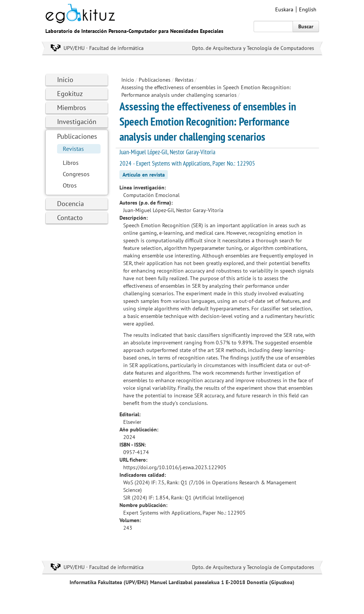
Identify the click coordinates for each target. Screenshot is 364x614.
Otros (70, 185)
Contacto (70, 218)
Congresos (76, 174)
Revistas (73, 149)
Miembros (72, 108)
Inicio (65, 80)
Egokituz (70, 94)
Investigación (77, 122)
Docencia (70, 204)
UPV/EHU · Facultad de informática (104, 48)
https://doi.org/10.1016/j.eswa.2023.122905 (175, 467)
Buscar (306, 26)
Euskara (284, 9)
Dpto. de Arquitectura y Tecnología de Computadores (253, 48)
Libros (71, 163)
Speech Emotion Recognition (156, 225)
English (308, 9)
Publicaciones (77, 136)
